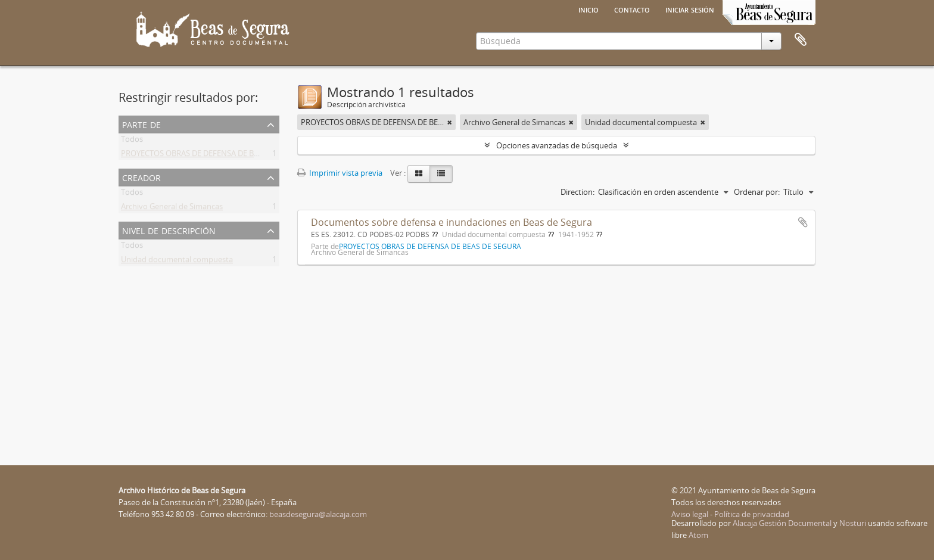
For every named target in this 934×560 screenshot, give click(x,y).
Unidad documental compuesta (177, 262)
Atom (698, 535)
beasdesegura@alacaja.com (318, 514)
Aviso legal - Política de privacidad (730, 514)
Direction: (577, 192)
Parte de (141, 124)
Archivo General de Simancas (172, 209)
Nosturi (853, 523)
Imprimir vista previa (340, 173)
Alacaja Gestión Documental (782, 523)
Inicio (589, 9)
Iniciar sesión (690, 9)
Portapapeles (801, 40)
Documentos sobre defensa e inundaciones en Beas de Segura (452, 222)
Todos (132, 141)
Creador (141, 177)
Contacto (632, 9)
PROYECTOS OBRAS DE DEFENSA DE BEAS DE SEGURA (215, 155)
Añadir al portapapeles (803, 222)
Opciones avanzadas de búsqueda (557, 145)
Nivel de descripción (169, 230)
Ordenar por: (757, 192)
